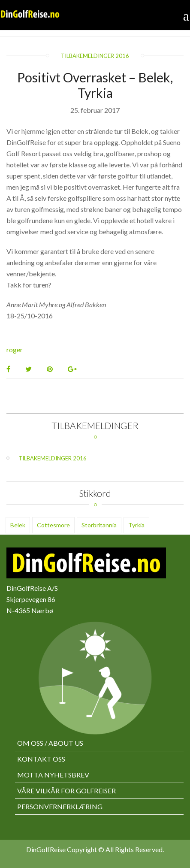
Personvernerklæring (60, 806)
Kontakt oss (41, 759)
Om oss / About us (50, 743)
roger (15, 349)
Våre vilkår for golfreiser (66, 791)
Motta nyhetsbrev (53, 775)
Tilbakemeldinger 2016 (95, 56)
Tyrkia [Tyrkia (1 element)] (136, 525)
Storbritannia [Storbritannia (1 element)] (99, 525)
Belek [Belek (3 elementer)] (18, 525)
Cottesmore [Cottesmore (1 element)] (53, 525)
